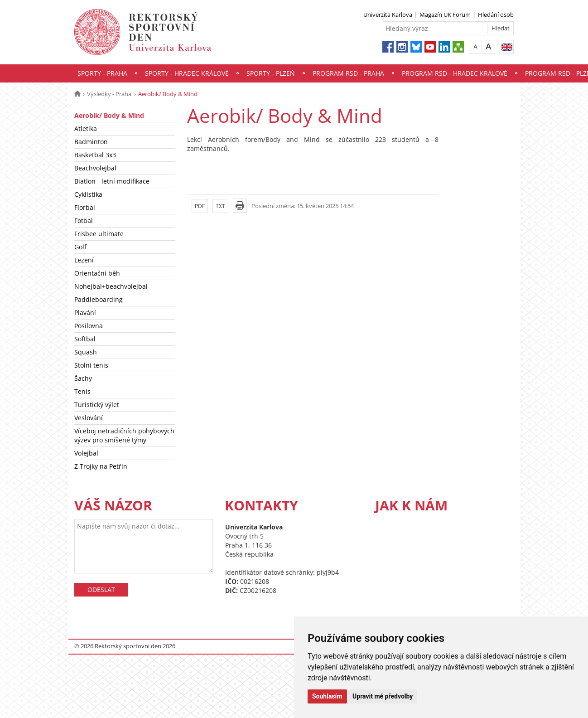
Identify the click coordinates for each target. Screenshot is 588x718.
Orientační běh (97, 273)
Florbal (85, 207)
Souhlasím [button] (327, 696)
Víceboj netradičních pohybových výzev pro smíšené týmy (124, 435)
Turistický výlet (97, 405)
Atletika (86, 129)
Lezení (84, 260)
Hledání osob (496, 15)
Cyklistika (88, 194)
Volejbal (86, 453)
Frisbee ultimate (99, 234)
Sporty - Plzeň (271, 73)
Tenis (82, 391)
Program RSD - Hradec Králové (455, 73)
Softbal (85, 339)
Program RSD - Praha (348, 73)
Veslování (89, 418)
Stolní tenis (91, 365)
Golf (80, 247)
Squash (86, 352)
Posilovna (89, 326)
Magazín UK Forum (445, 15)
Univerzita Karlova (388, 15)
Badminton (91, 142)
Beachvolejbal (95, 168)
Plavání (85, 313)
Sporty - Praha (102, 73)
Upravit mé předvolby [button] (383, 696)
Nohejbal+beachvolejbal (111, 286)
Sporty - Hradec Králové (187, 73)
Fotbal (84, 221)
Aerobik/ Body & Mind (109, 115)
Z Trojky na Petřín (101, 466)
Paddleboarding (99, 299)
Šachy (83, 378)
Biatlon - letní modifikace (112, 181)
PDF (200, 206)
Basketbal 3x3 (95, 155)
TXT (220, 206)
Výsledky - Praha (109, 94)
